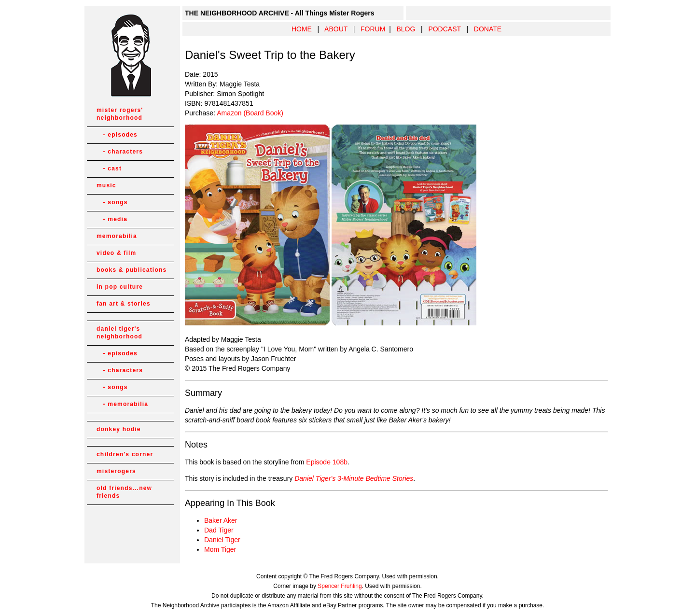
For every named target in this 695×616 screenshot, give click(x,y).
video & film (116, 253)
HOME (302, 29)
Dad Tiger (219, 530)
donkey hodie (119, 429)
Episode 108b (327, 462)
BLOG (406, 29)
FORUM (373, 29)
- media (112, 219)
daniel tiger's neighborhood (119, 333)
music (106, 185)
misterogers (116, 471)
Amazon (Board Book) (250, 113)
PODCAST (444, 29)
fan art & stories (124, 304)
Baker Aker (221, 520)
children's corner (125, 454)
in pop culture (120, 287)
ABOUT (336, 29)
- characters (120, 152)
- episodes (117, 135)
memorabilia (117, 236)
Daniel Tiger (222, 540)
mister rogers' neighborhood (120, 114)
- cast (109, 168)
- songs (112, 202)
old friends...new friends (124, 492)
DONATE (488, 29)
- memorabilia (122, 404)
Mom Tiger (220, 549)
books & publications (132, 270)
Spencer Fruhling (340, 586)
